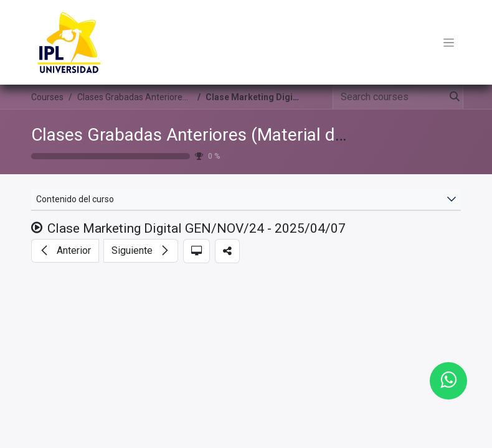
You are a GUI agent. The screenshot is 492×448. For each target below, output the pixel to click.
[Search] (452, 97)
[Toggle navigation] (449, 42)
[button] (65, 251)
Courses (47, 97)
